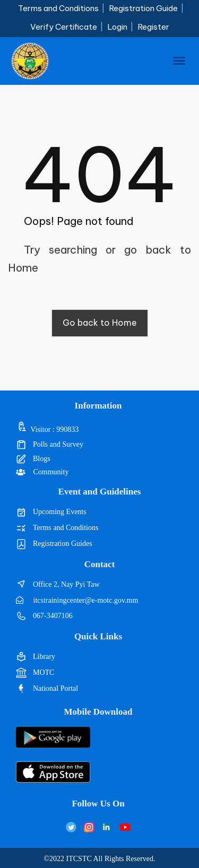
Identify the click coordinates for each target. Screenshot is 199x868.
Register (153, 27)
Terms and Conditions (58, 8)
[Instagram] (89, 827)
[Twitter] (71, 827)
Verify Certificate (64, 27)
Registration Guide (143, 8)
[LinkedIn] (107, 827)
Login (117, 27)
